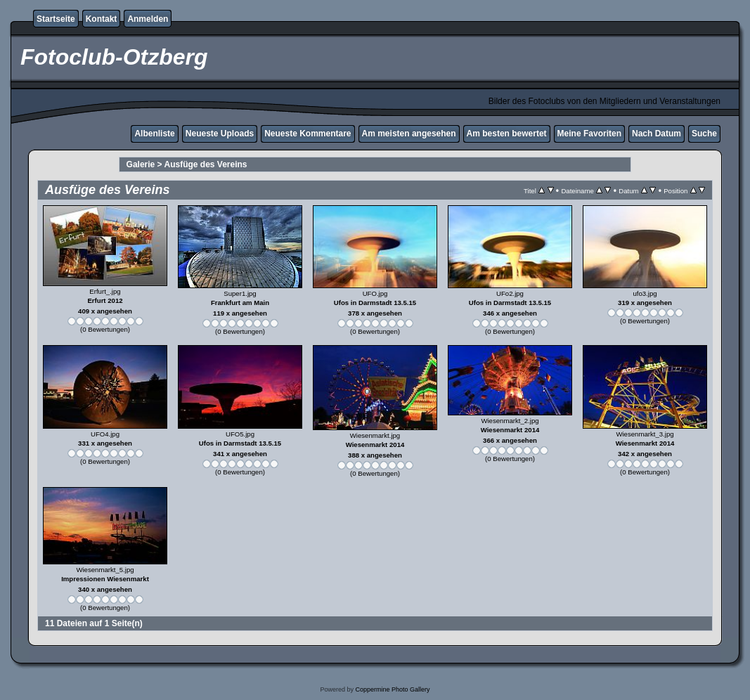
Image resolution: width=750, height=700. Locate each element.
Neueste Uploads (220, 134)
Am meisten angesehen (409, 134)
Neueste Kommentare (308, 134)
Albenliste (154, 134)
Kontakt (102, 19)
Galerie (141, 164)
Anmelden (148, 19)
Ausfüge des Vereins (206, 164)
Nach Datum (657, 134)
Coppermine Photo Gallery (392, 689)
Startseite (56, 19)
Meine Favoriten (589, 134)
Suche (704, 134)
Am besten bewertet (507, 134)
